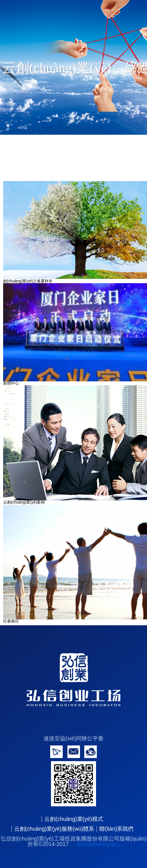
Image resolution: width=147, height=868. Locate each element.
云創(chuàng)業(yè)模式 (73, 819)
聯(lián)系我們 (116, 829)
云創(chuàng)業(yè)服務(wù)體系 (54, 829)
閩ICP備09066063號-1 (98, 844)
